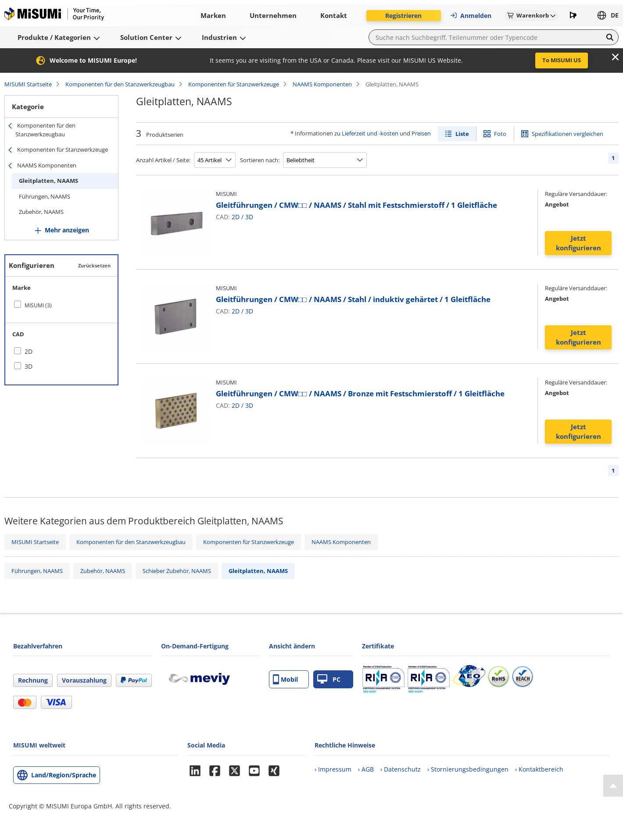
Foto (500, 134)
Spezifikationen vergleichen (568, 134)
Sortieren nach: (260, 160)
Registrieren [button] (403, 16)
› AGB (366, 769)
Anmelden (471, 16)
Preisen (421, 133)
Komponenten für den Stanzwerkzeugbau (120, 84)
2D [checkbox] (29, 351)
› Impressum (333, 769)
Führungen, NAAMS (45, 196)
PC (329, 679)
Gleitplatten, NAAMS (48, 181)
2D (236, 217)
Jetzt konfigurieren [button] (578, 243)
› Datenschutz (401, 769)
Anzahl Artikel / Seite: (163, 160)
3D (249, 217)
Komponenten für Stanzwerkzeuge (234, 84)
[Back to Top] (613, 786)
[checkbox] (61, 305)
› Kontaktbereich (539, 769)
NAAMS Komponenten (322, 84)
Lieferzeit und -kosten (370, 133)
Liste (462, 134)
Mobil (285, 679)
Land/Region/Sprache (64, 775)
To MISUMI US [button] (562, 60)
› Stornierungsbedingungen (468, 769)
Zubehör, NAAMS (41, 212)
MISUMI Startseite (28, 84)
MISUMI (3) (38, 305)
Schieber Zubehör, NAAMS (177, 571)
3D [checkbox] (29, 366)
